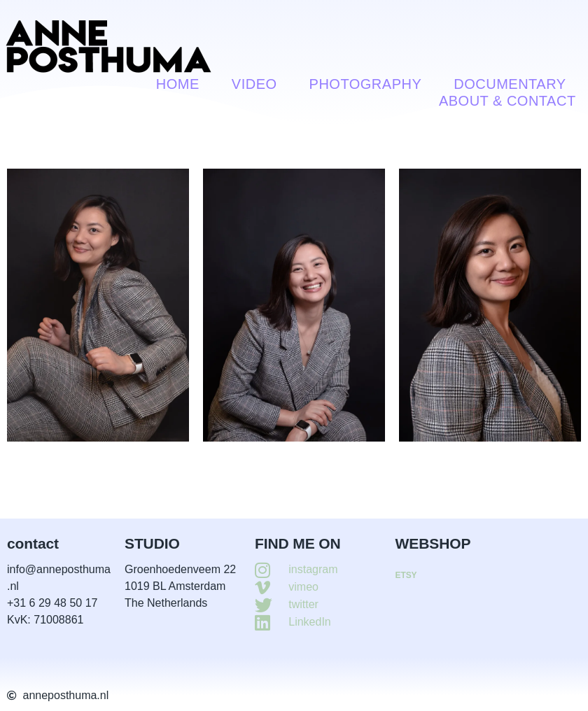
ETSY (406, 575)
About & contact (507, 101)
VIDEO (254, 84)
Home (178, 84)
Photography (366, 84)
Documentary (510, 84)
